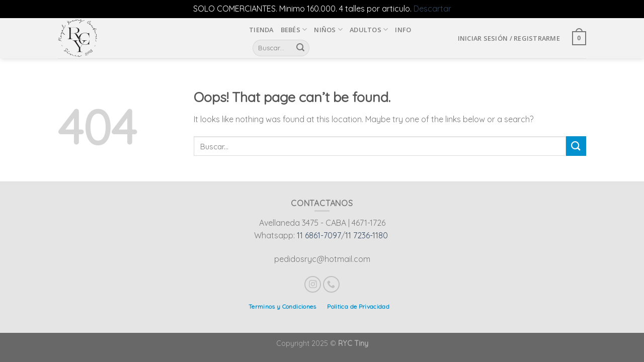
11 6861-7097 (319, 235)
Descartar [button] (432, 9)
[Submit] (576, 146)
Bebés (294, 29)
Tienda (261, 30)
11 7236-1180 (367, 235)
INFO (403, 30)
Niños (328, 29)
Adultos (369, 29)
